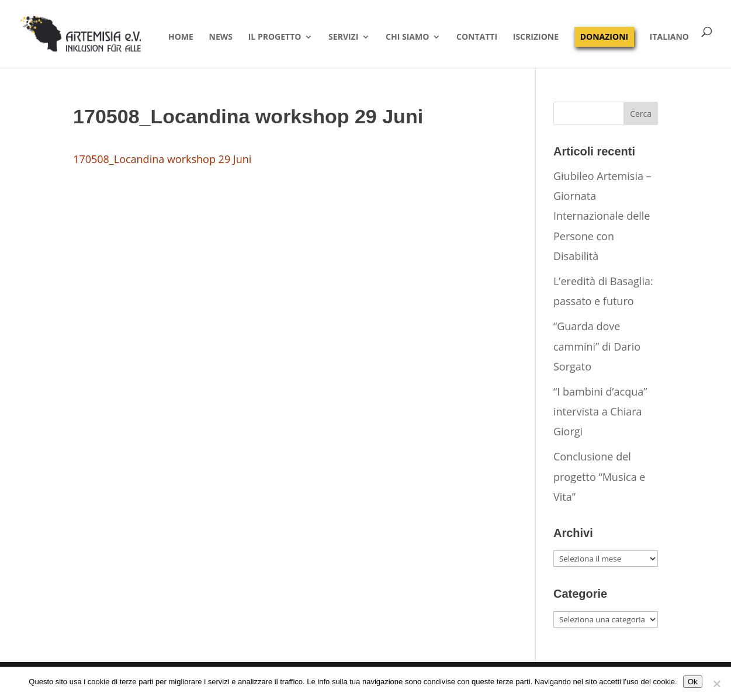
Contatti (477, 37)
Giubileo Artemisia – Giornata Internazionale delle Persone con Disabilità (602, 216)
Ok (693, 682)
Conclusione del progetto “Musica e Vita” (599, 476)
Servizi (343, 37)
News (221, 37)
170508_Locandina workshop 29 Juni (162, 159)
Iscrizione (536, 37)
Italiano (669, 37)
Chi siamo (407, 37)
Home (181, 37)
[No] (716, 684)
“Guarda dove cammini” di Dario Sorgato (597, 346)
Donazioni (604, 37)
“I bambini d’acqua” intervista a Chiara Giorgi (600, 411)
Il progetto (275, 37)
